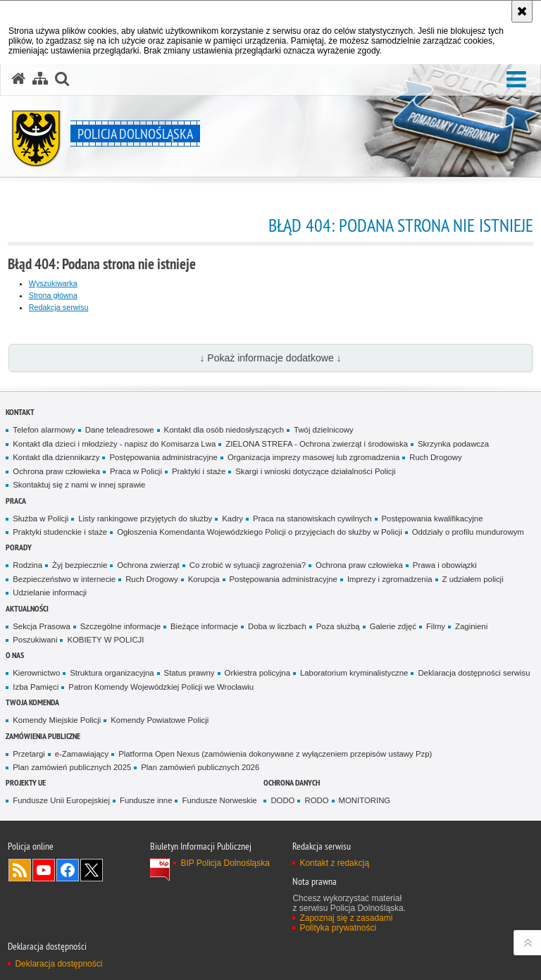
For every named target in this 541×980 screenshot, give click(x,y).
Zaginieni (471, 626)
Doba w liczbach (277, 626)
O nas (15, 655)
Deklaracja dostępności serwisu (474, 673)
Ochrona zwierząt (148, 565)
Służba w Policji (41, 519)
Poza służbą (338, 626)
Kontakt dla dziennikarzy (56, 457)
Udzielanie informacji (50, 593)
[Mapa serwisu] (40, 79)
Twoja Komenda (32, 702)
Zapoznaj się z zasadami (346, 918)
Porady (19, 547)
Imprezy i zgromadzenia (390, 579)
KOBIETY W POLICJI (105, 640)
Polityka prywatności (338, 928)
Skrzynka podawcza (453, 444)
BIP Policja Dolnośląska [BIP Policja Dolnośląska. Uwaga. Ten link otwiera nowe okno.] (225, 863)
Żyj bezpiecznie (80, 565)
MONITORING (365, 800)
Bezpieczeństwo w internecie (64, 579)
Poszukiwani (35, 640)
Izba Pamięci (36, 687)
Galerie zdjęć (393, 626)
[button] (62, 79)
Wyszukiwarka (53, 283)
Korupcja (204, 579)
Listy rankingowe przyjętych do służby (145, 519)
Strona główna (53, 295)
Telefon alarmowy (44, 430)
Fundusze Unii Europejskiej (61, 800)
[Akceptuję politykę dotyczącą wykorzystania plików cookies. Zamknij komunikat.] (522, 11)
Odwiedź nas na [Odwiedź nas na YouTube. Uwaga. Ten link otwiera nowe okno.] (44, 870)
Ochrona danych (292, 782)
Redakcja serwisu (59, 307)
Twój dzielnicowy (324, 430)
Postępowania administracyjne (163, 457)
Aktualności (27, 608)
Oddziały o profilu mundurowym (468, 532)
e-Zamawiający (82, 754)
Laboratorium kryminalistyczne (354, 673)
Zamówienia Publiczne (43, 736)
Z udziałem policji (473, 579)
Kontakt (20, 412)
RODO (316, 800)
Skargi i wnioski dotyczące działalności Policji (315, 471)
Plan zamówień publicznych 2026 (200, 767)
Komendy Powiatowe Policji (160, 720)
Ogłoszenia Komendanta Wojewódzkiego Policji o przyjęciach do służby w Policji (260, 532)
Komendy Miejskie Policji (57, 720)
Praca (16, 501)
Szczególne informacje (120, 626)
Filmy (436, 626)
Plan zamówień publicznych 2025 (72, 767)
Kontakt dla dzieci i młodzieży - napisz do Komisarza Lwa (114, 444)
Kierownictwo (36, 673)
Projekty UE (26, 782)
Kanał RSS (20, 870)
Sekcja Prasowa (41, 626)
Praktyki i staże (199, 471)
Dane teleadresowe (120, 430)
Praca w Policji (136, 471)
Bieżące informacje (204, 626)
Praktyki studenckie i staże (60, 532)
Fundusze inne (146, 800)
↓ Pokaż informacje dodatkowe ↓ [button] (270, 358)
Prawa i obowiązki (445, 565)
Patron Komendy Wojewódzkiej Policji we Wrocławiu (161, 687)
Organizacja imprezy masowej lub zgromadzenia (313, 457)
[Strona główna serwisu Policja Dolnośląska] (18, 79)
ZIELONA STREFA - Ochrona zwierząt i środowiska (317, 444)
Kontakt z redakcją (334, 863)
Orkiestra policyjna (257, 673)
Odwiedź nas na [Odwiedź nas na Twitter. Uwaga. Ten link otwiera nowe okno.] (92, 870)
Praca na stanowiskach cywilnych (312, 519)
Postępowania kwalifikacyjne (433, 519)
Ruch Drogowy (436, 457)
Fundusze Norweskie (219, 800)
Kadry (232, 519)
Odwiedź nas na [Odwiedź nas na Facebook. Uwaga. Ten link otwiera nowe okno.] (68, 870)
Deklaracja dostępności (58, 964)
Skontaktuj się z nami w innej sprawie (79, 485)
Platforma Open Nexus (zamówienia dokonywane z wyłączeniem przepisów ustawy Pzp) (275, 754)
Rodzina (27, 565)
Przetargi (29, 754)
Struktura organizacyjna (112, 673)
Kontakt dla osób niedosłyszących (224, 430)
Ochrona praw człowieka (56, 471)
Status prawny (189, 673)
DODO (282, 800)
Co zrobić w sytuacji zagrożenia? (248, 565)
